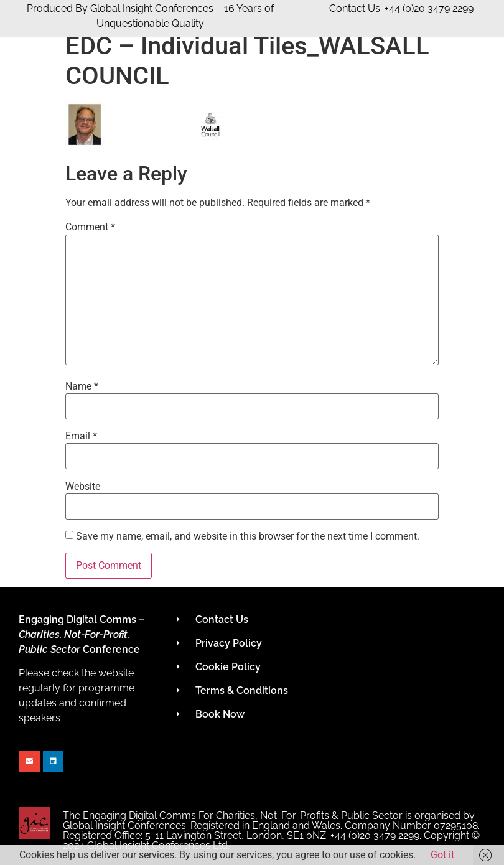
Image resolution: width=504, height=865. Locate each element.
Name (82, 386)
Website (83, 487)
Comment (90, 227)
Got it (442, 855)
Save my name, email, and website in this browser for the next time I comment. (248, 536)
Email (81, 436)
